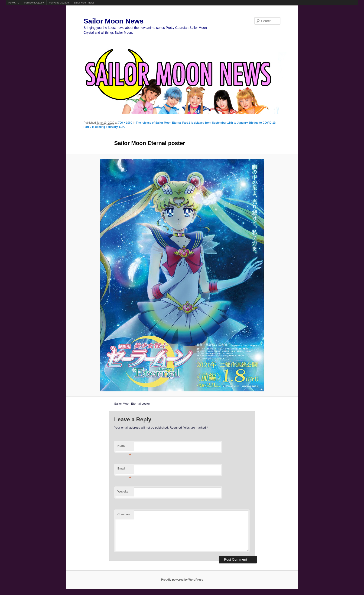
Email (124, 470)
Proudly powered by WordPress (182, 580)
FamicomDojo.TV (34, 3)
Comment (124, 514)
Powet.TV (14, 3)
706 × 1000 (125, 123)
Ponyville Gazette (59, 3)
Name (124, 447)
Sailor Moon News (84, 3)
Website (123, 491)
